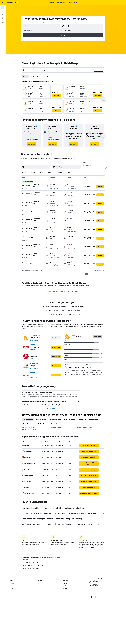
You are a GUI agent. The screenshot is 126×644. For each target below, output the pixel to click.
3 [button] (96, 274)
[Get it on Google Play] (100, 583)
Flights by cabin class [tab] (58, 419)
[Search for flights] (3, 8)
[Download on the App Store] (100, 587)
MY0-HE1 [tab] (51, 311)
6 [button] (103, 274)
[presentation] (92, 19)
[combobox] (29, 22)
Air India (35, 373)
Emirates (35, 345)
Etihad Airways (37, 363)
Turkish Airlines (37, 354)
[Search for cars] (3, 14)
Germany (35, 56)
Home (25, 56)
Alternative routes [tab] (31, 419)
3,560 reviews (37, 350)
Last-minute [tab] (43, 77)
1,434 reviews (37, 368)
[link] (34, 144)
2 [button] (93, 274)
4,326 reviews (37, 359)
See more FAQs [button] (53, 408)
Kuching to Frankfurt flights (87, 427)
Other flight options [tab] (72, 419)
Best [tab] (36, 77)
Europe (30, 56)
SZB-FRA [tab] (58, 291)
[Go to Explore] (3, 18)
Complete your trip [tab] (44, 419)
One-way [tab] (52, 77)
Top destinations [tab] (96, 419)
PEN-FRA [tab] (66, 291)
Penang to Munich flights (59, 427)
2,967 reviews (37, 377)
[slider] (108, 168)
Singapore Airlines (38, 335)
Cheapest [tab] (28, 77)
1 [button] (89, 274)
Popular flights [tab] (85, 419)
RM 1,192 (85, 19)
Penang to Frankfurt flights (32, 427)
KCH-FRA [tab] (81, 291)
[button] (3, 3)
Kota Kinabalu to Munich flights (33, 430)
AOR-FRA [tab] (73, 291)
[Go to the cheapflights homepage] (12, 3)
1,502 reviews (37, 340)
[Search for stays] (3, 11)
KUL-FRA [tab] (51, 291)
